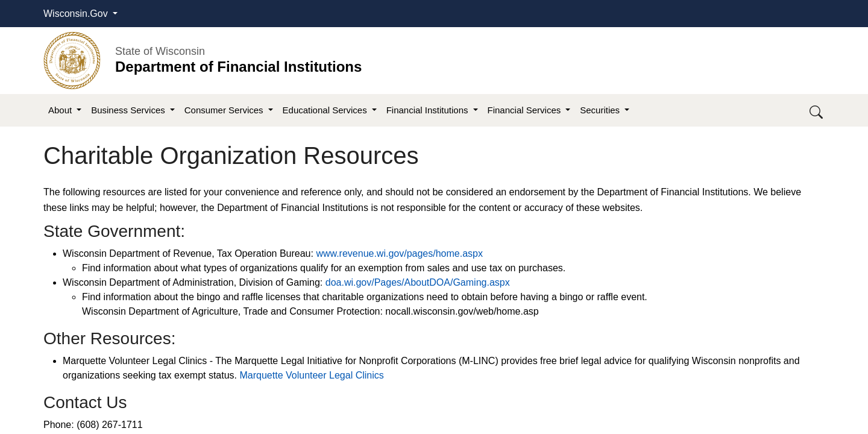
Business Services (129, 110)
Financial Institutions (429, 110)
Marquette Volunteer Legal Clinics (312, 375)
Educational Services (326, 110)
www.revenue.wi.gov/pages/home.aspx (399, 253)
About (61, 110)
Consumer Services (225, 110)
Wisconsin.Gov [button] (77, 14)
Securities (601, 110)
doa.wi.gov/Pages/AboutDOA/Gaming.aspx (418, 282)
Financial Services (526, 110)
